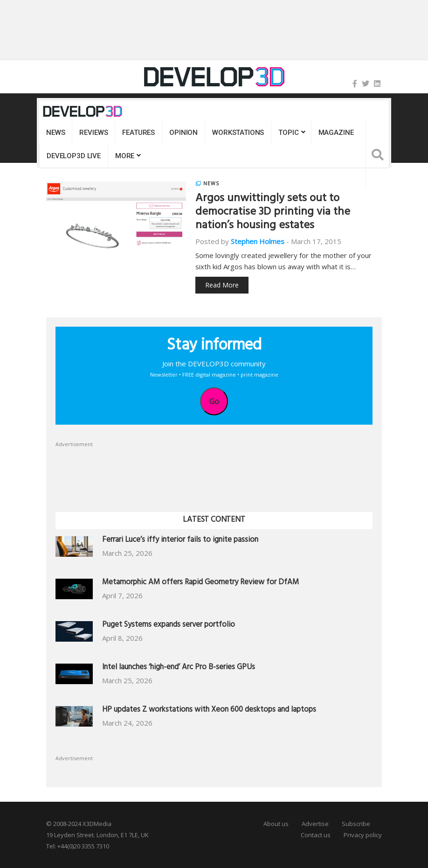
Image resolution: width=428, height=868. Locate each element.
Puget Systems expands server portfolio (169, 626)
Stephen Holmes (258, 241)
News (55, 133)
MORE (125, 156)
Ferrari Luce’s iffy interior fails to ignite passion (180, 541)
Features (138, 133)
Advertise (315, 824)
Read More (222, 285)
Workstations (238, 133)
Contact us (316, 835)
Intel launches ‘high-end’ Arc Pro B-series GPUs (179, 668)
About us (276, 824)
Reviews (93, 133)
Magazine (336, 133)
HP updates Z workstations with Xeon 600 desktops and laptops (209, 710)
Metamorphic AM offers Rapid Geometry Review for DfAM (200, 583)
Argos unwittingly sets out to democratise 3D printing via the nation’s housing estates (273, 213)
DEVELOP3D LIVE (74, 156)
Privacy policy (363, 835)
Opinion (183, 133)
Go (214, 401)
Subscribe (356, 824)
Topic (288, 133)
